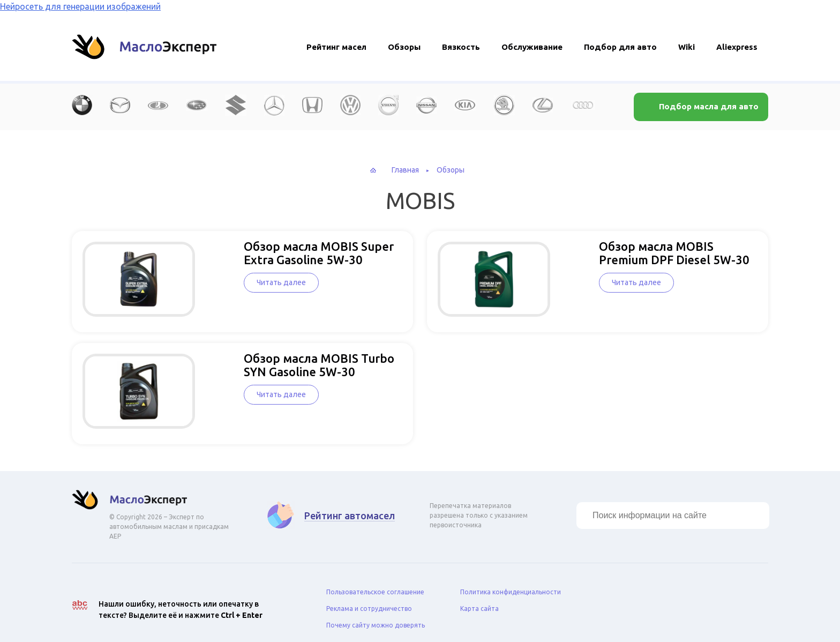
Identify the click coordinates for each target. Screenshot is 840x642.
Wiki (687, 47)
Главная (405, 170)
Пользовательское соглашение (375, 583)
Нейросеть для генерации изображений (80, 6)
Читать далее (240, 282)
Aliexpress (737, 47)
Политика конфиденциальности (511, 583)
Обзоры (404, 47)
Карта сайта (479, 600)
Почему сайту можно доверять (376, 617)
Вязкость (461, 47)
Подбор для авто (620, 47)
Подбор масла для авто (708, 106)
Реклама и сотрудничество (369, 600)
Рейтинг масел (336, 47)
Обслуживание (532, 47)
